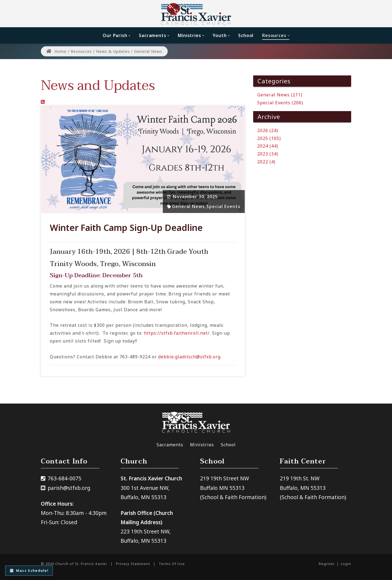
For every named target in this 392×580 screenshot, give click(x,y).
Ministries (202, 445)
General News (188, 206)
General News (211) (280, 95)
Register (327, 564)
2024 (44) (268, 146)
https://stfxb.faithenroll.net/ (177, 333)
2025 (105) (269, 138)
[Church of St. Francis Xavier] (196, 14)
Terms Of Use (172, 564)
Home (56, 51)
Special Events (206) (280, 103)
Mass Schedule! (30, 570)
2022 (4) (266, 162)
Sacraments (170, 445)
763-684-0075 (65, 478)
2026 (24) (268, 130)
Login (346, 564)
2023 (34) (268, 154)
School (228, 445)
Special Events (223, 206)
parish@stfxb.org (69, 488)
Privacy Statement (133, 564)
